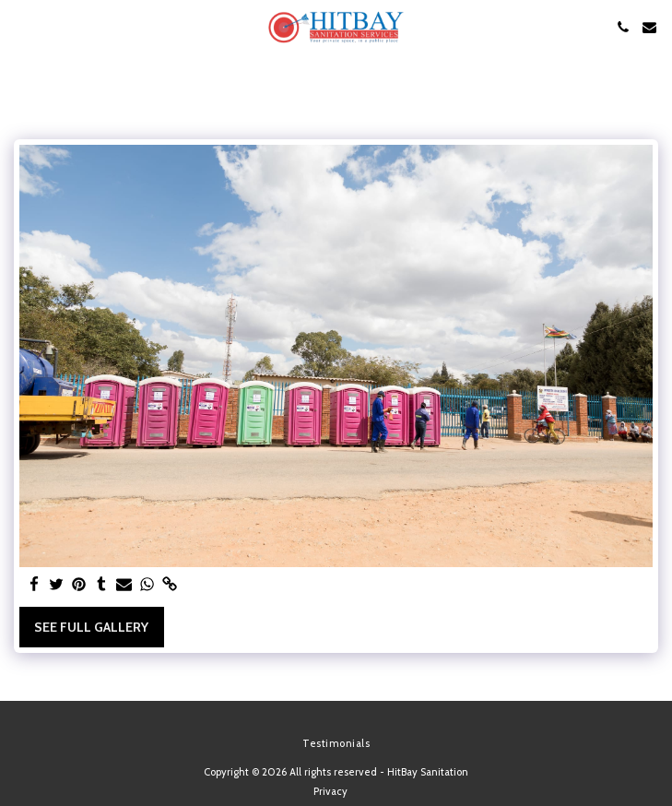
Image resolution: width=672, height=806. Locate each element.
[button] (20, 27)
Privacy (330, 791)
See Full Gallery (91, 627)
